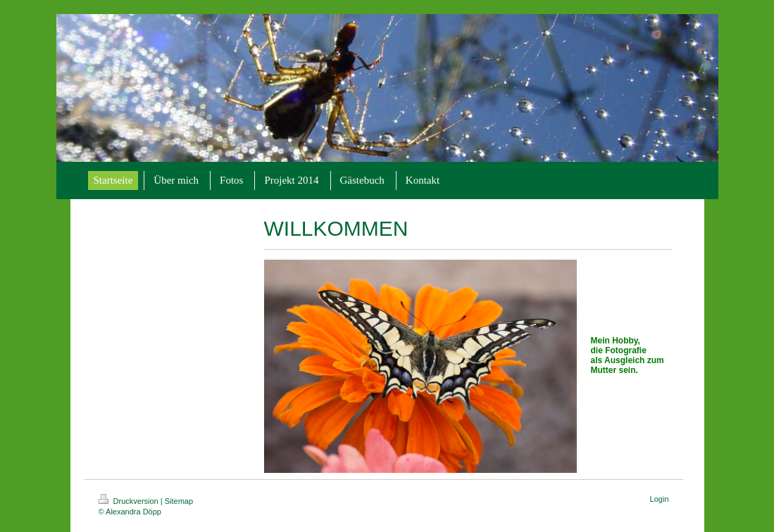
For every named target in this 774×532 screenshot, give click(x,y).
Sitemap (179, 501)
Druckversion (130, 501)
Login (660, 499)
